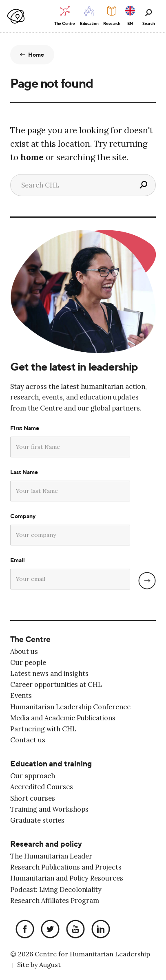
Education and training (51, 764)
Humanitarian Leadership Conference (70, 707)
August (50, 965)
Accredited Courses (42, 787)
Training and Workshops (49, 809)
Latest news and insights (49, 673)
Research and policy (46, 844)
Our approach (33, 776)
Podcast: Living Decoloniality (56, 890)
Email (18, 560)
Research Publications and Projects (66, 867)
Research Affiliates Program (55, 901)
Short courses (33, 798)
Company (23, 516)
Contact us (28, 740)
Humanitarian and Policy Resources (67, 878)
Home (36, 55)
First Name (25, 428)
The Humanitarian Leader (51, 856)
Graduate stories (37, 820)
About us (24, 651)
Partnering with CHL (43, 729)
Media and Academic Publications (63, 718)
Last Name (24, 472)
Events (21, 695)
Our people (28, 662)
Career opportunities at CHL (56, 684)
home (32, 157)
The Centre (30, 639)
